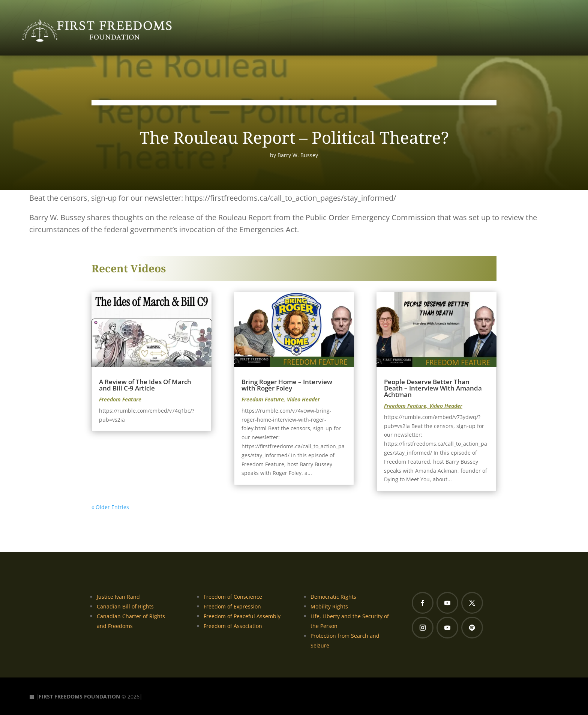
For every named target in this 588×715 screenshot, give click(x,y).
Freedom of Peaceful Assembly (242, 616)
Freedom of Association (233, 626)
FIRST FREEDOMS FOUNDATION (79, 696)
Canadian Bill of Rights (125, 606)
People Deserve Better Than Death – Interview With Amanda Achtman (433, 388)
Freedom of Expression (232, 606)
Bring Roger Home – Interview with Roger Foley (287, 385)
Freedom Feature (120, 399)
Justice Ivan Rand (118, 597)
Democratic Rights (333, 597)
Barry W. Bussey (298, 155)
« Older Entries (110, 507)
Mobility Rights (329, 606)
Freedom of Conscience (233, 597)
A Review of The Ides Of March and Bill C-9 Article (145, 385)
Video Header (303, 399)
